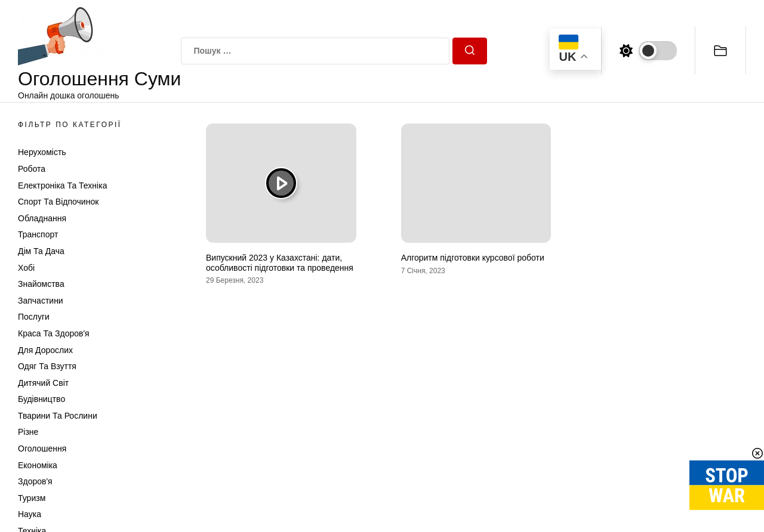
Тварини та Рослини (58, 416)
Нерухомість (42, 152)
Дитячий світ (43, 383)
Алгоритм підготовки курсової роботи (473, 258)
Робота (32, 169)
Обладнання (42, 218)
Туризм (32, 498)
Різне (28, 432)
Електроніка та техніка (62, 185)
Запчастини (41, 301)
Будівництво (41, 399)
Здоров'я (35, 481)
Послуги (34, 317)
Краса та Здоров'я (54, 333)
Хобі (26, 268)
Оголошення (42, 449)
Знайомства (41, 284)
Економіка (38, 465)
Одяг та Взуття (47, 366)
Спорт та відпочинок (58, 202)
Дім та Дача (41, 251)
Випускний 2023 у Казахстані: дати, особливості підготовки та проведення (280, 263)
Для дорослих (45, 350)
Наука (30, 514)
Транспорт (38, 234)
